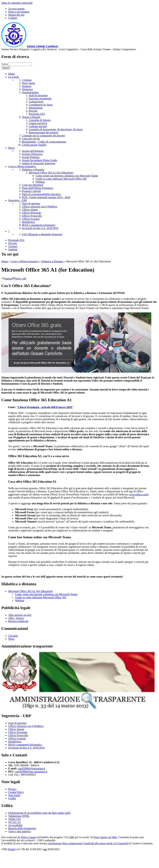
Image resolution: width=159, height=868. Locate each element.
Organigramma (30, 92)
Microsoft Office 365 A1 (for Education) (51, 173)
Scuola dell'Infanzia (33, 151)
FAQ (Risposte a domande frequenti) (42, 234)
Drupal (12, 849)
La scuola (14, 77)
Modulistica (28, 222)
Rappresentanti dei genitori (44, 132)
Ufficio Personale (31, 213)
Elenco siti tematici (19, 12)
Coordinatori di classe (41, 105)
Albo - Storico (16, 618)
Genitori (13, 246)
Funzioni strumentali (40, 99)
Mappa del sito (16, 15)
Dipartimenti (36, 108)
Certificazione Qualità (34, 145)
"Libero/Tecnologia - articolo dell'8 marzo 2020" (45, 407)
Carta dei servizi (31, 139)
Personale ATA (37, 114)
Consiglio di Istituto (40, 120)
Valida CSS (14, 819)
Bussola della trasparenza (22, 828)
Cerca (5, 64)
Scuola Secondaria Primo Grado (39, 160)
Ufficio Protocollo (32, 216)
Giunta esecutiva (38, 123)
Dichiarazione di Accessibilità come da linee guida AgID (39, 813)
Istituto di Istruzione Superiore (39, 163)
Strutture (27, 86)
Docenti (33, 111)
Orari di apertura (31, 203)
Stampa (7, 279)
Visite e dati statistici (20, 831)
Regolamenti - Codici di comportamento (44, 142)
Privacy (12, 789)
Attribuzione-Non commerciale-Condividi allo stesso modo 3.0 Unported (88, 843)
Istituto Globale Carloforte (42, 46)
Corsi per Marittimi (32, 185)
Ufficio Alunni (30, 210)
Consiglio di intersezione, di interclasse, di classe (56, 129)
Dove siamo (28, 83)
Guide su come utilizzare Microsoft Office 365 (61, 179)
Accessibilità (15, 825)
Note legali (14, 795)
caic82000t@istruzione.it (32, 768)
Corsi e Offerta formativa (22, 166)
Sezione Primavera (32, 154)
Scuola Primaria (31, 157)
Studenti (13, 249)
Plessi (11, 148)
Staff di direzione (38, 95)
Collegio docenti (38, 126)
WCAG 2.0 (14, 822)
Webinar (40, 182)
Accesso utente (16, 9)
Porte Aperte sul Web (105, 837)
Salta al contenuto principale (17, 3)
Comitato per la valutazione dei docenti (43, 136)
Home (12, 74)
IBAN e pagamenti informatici (39, 225)
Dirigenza (27, 89)
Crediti (12, 798)
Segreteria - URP (18, 200)
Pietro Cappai (29, 837)
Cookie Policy (16, 792)
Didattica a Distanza (33, 170)
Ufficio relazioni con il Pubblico (40, 207)
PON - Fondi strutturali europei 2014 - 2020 (46, 197)
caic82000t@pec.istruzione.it (31, 772)
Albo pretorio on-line (20, 615)
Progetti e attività (31, 191)
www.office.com (138, 494)
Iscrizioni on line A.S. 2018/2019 (40, 228)
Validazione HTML (19, 816)
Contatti (13, 18)
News (11, 639)
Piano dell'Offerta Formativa (38, 188)
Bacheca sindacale (18, 621)
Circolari (13, 636)
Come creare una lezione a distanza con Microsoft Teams (67, 176)
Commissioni (36, 102)
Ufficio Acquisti (31, 219)
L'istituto (27, 80)
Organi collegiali (31, 117)
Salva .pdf (19, 279)
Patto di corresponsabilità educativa (41, 194)
